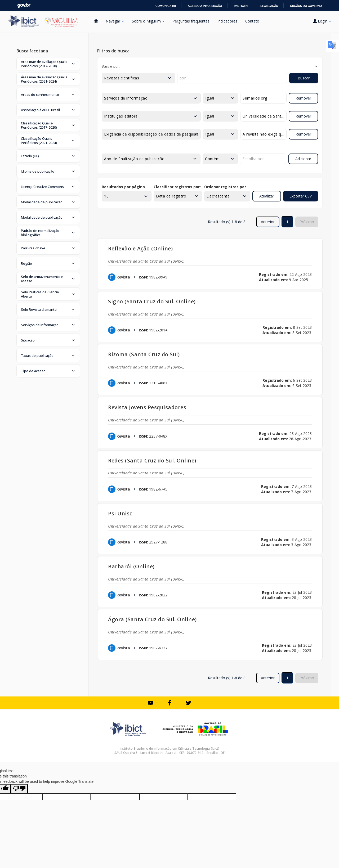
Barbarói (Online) (131, 566)
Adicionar (303, 159)
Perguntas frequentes (191, 21)
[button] (48, 64)
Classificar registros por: (177, 187)
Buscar (304, 78)
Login (322, 21)
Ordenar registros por (225, 187)
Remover (303, 98)
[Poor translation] (19, 789)
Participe (241, 6)
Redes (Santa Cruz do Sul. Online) (152, 460)
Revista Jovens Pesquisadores (147, 407)
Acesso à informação (205, 6)
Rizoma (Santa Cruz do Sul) (144, 354)
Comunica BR (166, 6)
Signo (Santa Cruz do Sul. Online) (152, 301)
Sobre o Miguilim (148, 21)
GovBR (24, 5)
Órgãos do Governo (306, 6)
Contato (252, 21)
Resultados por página (123, 187)
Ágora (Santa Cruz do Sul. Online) (152, 619)
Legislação (269, 6)
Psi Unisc (120, 513)
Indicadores (227, 21)
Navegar (115, 21)
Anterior (268, 222)
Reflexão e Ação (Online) (140, 248)
